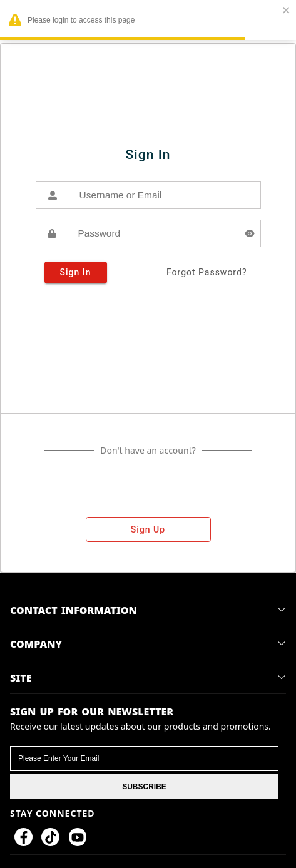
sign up (148, 529)
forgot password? (207, 273)
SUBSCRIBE (144, 787)
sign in (76, 273)
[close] (287, 11)
